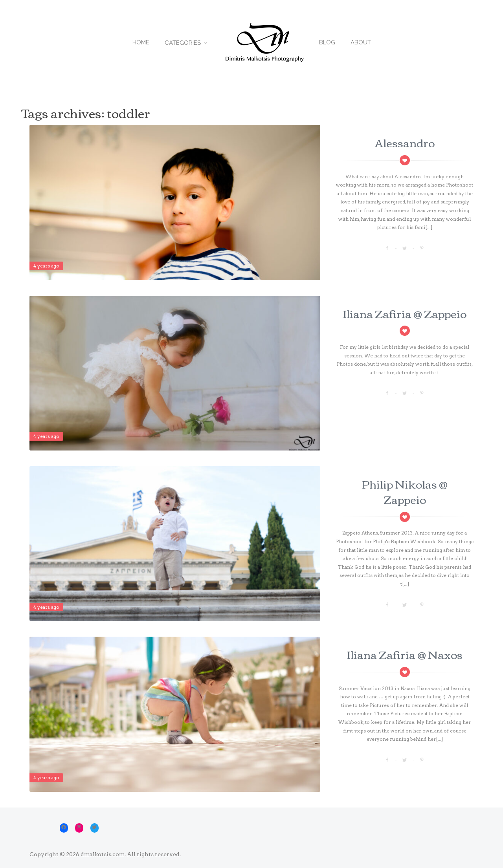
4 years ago (46, 266)
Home (141, 42)
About (361, 42)
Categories (183, 43)
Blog (327, 42)
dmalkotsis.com (103, 854)
